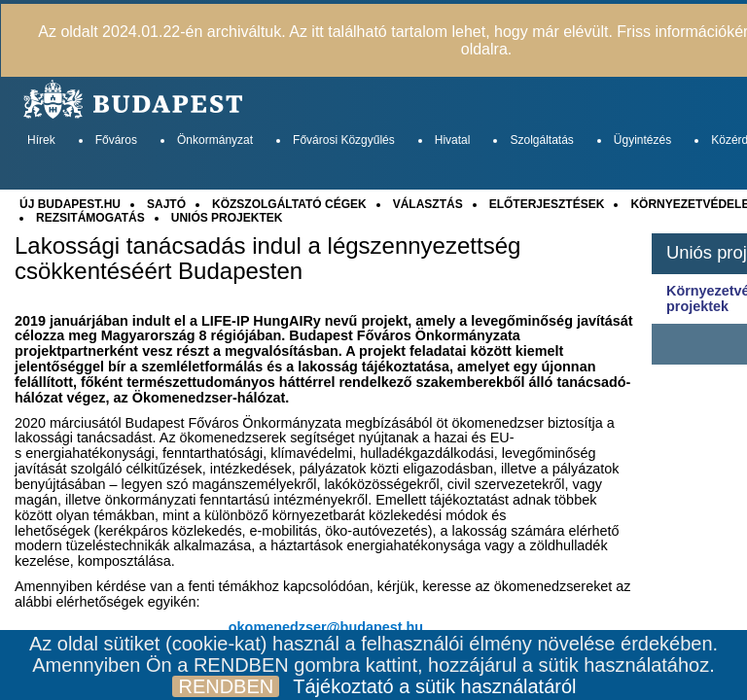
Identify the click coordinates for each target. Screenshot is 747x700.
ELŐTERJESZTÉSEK (547, 204)
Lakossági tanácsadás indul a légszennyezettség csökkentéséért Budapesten (267, 259)
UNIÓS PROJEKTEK (227, 218)
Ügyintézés (642, 140)
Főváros (116, 140)
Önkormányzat (215, 140)
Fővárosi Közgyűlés (344, 140)
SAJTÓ (166, 204)
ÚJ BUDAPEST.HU (70, 204)
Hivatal (453, 140)
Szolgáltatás (541, 140)
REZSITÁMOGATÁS (90, 218)
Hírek (41, 140)
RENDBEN (226, 686)
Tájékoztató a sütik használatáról (434, 686)
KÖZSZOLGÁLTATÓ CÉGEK (289, 204)
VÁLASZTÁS (428, 204)
